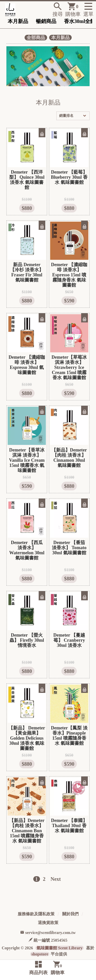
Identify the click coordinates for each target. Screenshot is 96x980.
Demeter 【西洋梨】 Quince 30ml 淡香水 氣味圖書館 (27, 180)
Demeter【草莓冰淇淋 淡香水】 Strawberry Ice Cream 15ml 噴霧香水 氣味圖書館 (69, 367)
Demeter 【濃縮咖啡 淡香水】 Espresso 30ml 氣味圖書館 (27, 365)
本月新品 (18, 21)
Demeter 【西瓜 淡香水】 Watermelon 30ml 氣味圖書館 (27, 550)
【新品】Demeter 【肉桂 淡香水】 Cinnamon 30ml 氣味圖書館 (69, 458)
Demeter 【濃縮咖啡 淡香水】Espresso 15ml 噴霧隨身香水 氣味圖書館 (69, 275)
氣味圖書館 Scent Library (60, 948)
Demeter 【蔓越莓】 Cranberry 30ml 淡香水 (69, 640)
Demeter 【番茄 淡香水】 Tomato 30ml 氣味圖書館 (69, 548)
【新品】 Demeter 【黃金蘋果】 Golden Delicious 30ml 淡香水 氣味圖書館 (27, 738)
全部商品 (36, 38)
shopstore (40, 954)
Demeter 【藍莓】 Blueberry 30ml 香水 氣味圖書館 (69, 177)
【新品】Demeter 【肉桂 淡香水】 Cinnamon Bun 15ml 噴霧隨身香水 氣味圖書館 (27, 831)
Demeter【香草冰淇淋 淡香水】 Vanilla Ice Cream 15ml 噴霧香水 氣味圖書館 (27, 460)
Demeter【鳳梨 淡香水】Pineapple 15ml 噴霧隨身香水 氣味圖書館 (69, 736)
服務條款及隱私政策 (36, 914)
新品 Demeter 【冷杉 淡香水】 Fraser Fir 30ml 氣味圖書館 (27, 272)
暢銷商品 (46, 21)
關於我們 (70, 914)
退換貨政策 (48, 923)
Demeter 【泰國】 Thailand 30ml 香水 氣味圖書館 (69, 826)
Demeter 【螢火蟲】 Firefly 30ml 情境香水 (27, 640)
